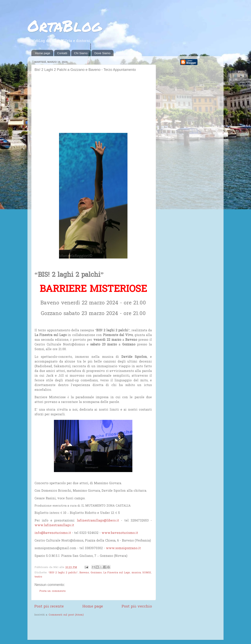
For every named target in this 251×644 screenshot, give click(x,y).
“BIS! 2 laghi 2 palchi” (63, 573)
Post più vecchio (137, 607)
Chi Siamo (81, 53)
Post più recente (49, 607)
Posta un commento (53, 591)
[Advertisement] (93, 103)
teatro (38, 577)
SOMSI (147, 573)
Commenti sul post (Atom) (66, 615)
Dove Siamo (102, 53)
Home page (43, 53)
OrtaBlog (65, 26)
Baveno (84, 573)
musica (136, 573)
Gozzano (96, 573)
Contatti (62, 53)
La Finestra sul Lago (117, 573)
